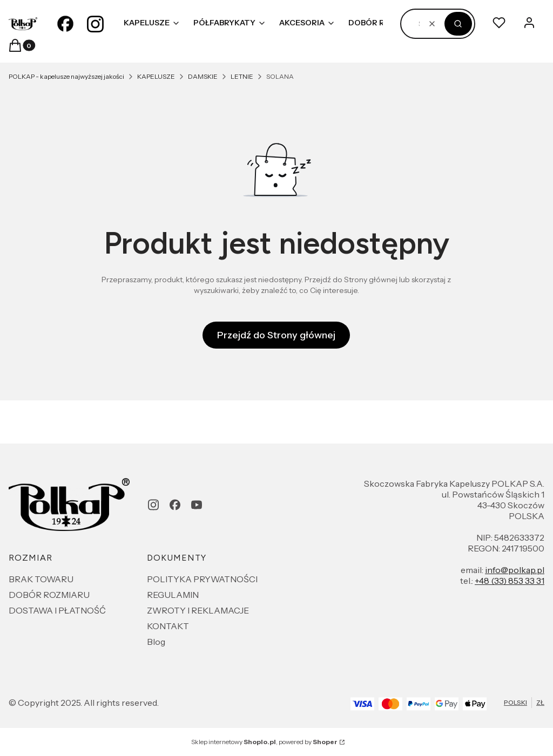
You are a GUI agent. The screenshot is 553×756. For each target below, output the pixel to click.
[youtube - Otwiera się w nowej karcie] (197, 505)
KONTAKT (168, 626)
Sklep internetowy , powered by (264, 742)
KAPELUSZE (156, 76)
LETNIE (242, 76)
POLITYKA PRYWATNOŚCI (202, 579)
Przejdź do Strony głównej (276, 335)
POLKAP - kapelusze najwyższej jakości (66, 76)
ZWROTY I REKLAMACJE (198, 610)
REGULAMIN (173, 595)
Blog (156, 642)
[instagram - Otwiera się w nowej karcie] (96, 24)
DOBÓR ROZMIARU (49, 595)
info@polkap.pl (515, 570)
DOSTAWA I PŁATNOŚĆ (57, 610)
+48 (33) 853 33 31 (510, 581)
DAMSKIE (203, 76)
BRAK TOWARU (41, 579)
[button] (458, 24)
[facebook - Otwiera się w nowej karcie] (65, 24)
